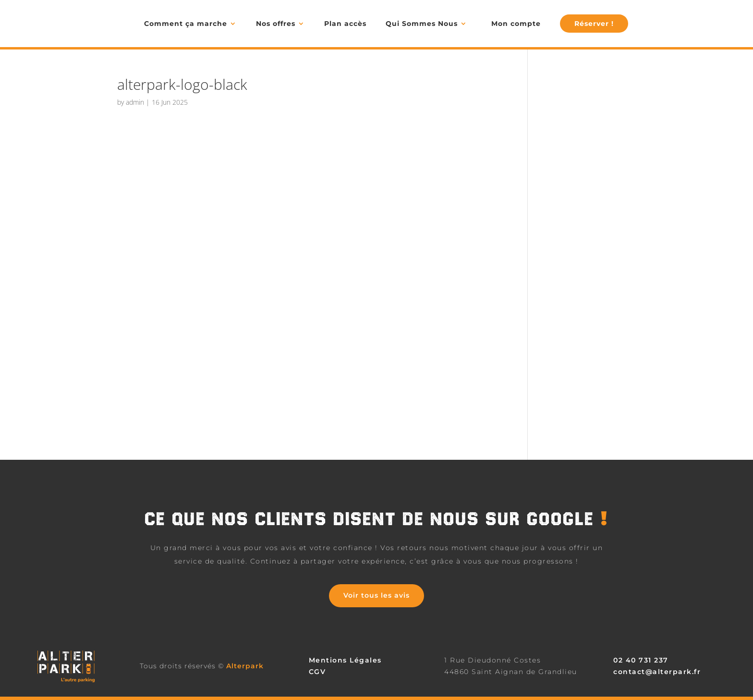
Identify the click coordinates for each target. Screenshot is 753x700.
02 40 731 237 (641, 660)
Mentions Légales (345, 660)
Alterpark (245, 666)
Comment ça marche (186, 24)
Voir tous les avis (376, 595)
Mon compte (516, 24)
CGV (317, 672)
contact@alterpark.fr (657, 672)
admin (135, 102)
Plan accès (345, 24)
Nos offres (276, 24)
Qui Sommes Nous (422, 24)
